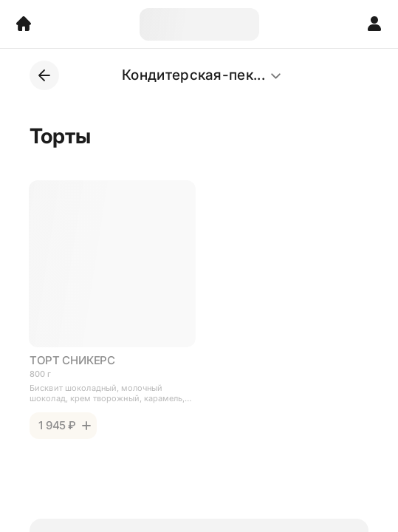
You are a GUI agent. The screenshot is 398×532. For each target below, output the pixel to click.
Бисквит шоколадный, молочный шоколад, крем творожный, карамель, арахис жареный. (107, 393)
